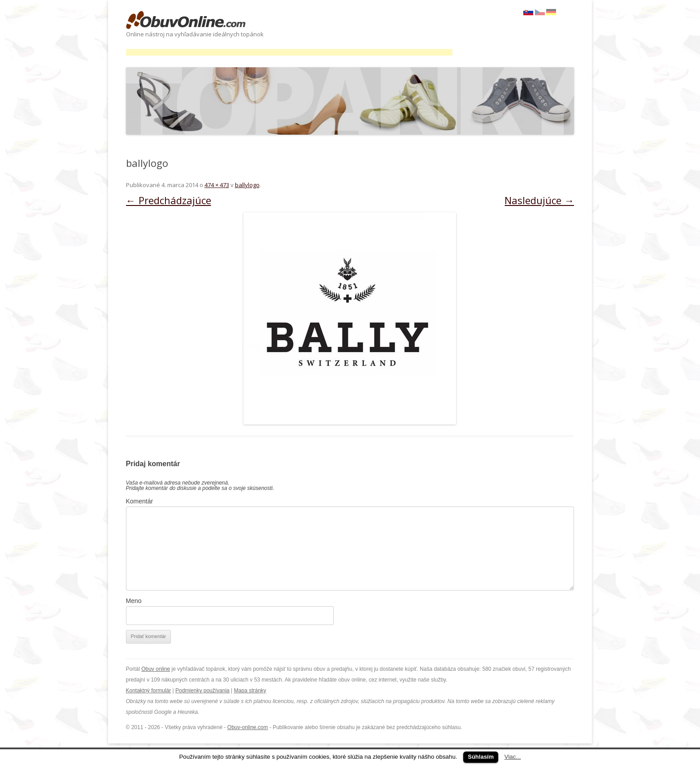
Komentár (140, 501)
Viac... (513, 757)
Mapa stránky (250, 691)
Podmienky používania (202, 691)
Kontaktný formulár (149, 691)
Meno (134, 601)
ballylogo (247, 185)
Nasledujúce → (539, 200)
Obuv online (156, 669)
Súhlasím (481, 757)
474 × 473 (217, 185)
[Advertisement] (289, 52)
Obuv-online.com (248, 727)
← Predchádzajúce (169, 200)
